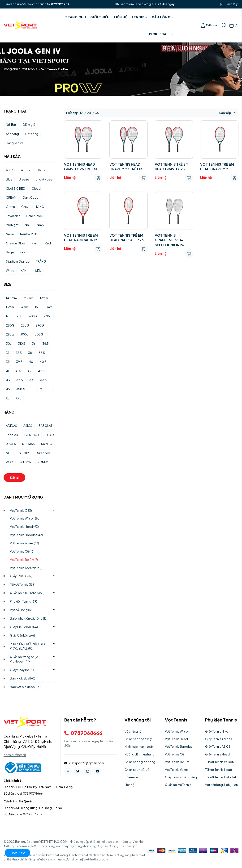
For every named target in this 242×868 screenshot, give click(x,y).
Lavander (13, 216)
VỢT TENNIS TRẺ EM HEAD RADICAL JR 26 (127, 238)
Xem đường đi (15, 755)
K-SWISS (28, 444)
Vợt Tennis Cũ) (22, 551)
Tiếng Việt (232, 4)
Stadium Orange (18, 261)
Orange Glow (16, 243)
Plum (35, 243)
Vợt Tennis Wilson (177, 731)
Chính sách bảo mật (138, 739)
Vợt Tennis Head (176, 739)
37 (8, 353)
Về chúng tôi (133, 731)
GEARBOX (32, 435)
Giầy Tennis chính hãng (181, 777)
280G (10, 325)
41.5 (18, 371)
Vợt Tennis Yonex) (24, 543)
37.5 (19, 353)
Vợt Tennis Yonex (177, 770)
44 (31, 380)
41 (7, 371)
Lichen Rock (35, 216)
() (234, 25)
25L (19, 316)
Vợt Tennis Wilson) (25, 518)
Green (10, 207)
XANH (25, 271)
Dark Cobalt (32, 197)
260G (33, 316)
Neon (10, 234)
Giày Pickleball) (24, 627)
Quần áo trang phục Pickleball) (24, 659)
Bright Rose (44, 179)
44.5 (44, 380)
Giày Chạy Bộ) (22, 670)
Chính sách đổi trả (137, 770)
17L (8, 316)
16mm (48, 307)
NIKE (9, 453)
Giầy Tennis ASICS (218, 746)
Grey (25, 207)
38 (30, 353)
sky (23, 252)
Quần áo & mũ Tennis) (27, 593)
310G (22, 344)
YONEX (43, 462)
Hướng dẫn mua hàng (140, 754)
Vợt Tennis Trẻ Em (177, 762)
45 (8, 389)
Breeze (24, 179)
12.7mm (28, 298)
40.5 (43, 362)
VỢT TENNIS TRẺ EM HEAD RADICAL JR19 (81, 238)
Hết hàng (32, 134)
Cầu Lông (163, 17)
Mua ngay (168, 4)
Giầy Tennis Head (217, 754)
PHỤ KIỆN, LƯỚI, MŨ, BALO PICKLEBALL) (28, 646)
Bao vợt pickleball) (26, 687)
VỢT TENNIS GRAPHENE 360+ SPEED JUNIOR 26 (169, 240)
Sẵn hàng (12, 134)
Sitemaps (132, 777)
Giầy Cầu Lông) (22, 635)
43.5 (20, 380)
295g (10, 334)
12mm (44, 298)
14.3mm (11, 298)
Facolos (12, 435)
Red (48, 243)
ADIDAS (11, 426)
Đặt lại (14, 478)
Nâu (28, 225)
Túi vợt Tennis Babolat (221, 777)
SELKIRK (25, 453)
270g (47, 316)
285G (25, 325)
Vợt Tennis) (21, 511)
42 (29, 371)
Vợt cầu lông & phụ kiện (221, 785)
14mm (24, 307)
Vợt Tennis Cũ (174, 754)
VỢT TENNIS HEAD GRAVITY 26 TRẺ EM (80, 167)
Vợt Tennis (30, 69)
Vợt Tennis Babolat (178, 746)
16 (36, 307)
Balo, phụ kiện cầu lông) (29, 618)
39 (8, 362)
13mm (10, 307)
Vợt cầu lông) (22, 610)
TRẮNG (41, 261)
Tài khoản (210, 25)
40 (31, 362)
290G (40, 325)
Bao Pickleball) (23, 678)
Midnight (12, 225)
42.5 (41, 371)
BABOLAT (45, 426)
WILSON (26, 462)
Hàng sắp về (15, 143)
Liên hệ (121, 17)
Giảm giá (29, 125)
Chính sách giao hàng (140, 762)
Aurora (26, 170)
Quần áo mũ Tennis (178, 785)
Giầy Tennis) (21, 576)
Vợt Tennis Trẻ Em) (24, 560)
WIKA (10, 462)
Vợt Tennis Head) (24, 527)
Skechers (44, 453)
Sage (10, 252)
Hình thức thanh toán (139, 746)
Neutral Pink (28, 234)
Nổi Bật (11, 125)
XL (8, 398)
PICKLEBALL (161, 34)
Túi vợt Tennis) (23, 584)
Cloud (36, 189)
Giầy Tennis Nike (217, 731)
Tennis (140, 17)
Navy (41, 225)
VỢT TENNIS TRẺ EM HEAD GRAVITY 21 (217, 167)
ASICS (10, 170)
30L (9, 344)
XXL (19, 398)
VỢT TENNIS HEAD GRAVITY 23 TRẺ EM (126, 167)
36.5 (45, 344)
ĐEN (38, 271)
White (10, 271)
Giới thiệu (100, 17)
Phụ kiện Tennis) (24, 601)
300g (24, 334)
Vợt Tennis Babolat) (26, 535)
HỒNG (39, 207)
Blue (9, 179)
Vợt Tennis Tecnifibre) (27, 568)
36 (34, 344)
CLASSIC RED (16, 189)
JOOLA (11, 444)
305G (39, 334)
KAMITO (47, 444)
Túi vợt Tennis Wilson (219, 762)
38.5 (42, 353)
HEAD (50, 435)
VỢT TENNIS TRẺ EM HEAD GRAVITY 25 (172, 167)
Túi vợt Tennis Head (219, 770)
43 (8, 380)
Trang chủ (76, 17)
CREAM (11, 197)
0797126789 (60, 4)
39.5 (19, 362)
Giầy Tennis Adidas (219, 739)
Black (41, 170)
